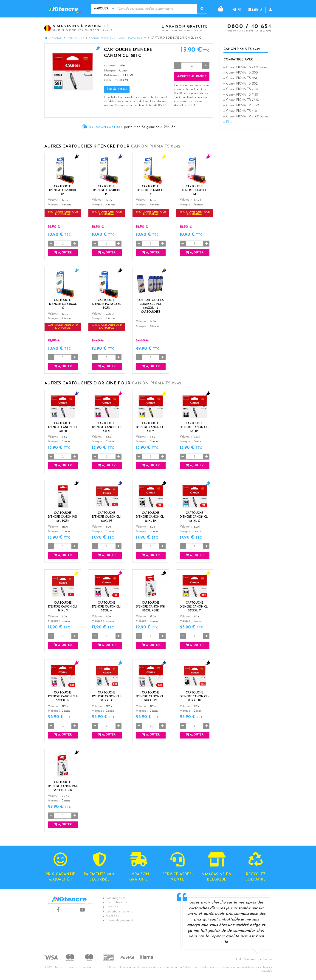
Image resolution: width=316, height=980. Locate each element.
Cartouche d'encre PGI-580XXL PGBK (107, 304)
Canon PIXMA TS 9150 (242, 89)
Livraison (112, 907)
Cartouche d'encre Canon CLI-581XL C (195, 517)
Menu (237, 9)
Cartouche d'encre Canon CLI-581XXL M (63, 697)
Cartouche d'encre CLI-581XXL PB (107, 190)
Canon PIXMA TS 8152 (242, 84)
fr (219, 9)
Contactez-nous (117, 902)
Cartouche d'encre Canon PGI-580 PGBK (63, 517)
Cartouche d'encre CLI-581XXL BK (63, 190)
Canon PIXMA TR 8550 (243, 106)
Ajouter (63, 253)
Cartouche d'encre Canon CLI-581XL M (107, 607)
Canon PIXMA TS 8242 (132, 38)
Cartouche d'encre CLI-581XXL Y (151, 190)
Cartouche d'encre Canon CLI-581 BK (195, 427)
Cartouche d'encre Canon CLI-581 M (107, 427)
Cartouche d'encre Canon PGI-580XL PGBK (151, 607)
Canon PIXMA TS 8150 (242, 73)
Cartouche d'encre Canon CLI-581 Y (151, 427)
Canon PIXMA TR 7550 (243, 100)
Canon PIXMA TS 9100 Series (247, 67)
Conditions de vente (119, 912)
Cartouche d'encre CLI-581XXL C (63, 304)
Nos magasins (116, 898)
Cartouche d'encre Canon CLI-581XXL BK (195, 697)
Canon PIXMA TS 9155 (242, 95)
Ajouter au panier (192, 76)
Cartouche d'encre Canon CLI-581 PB (63, 427)
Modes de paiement (119, 921)
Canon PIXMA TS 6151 (242, 111)
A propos (112, 916)
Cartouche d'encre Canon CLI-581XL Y (63, 607)
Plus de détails (117, 89)
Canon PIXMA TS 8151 (241, 78)
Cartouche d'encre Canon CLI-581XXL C (107, 697)
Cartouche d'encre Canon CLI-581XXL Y (195, 607)
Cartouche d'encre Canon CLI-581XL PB (107, 517)
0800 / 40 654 (250, 27)
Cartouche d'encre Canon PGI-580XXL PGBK (63, 786)
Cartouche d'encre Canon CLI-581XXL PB (151, 697)
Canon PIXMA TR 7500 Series (247, 117)
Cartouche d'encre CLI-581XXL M (195, 190)
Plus (229, 122)
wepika (87, 967)
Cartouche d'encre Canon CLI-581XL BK (151, 517)
